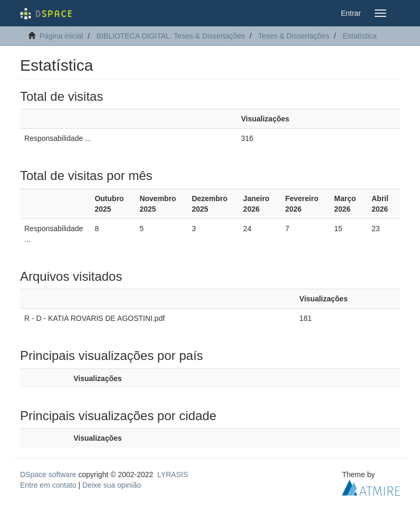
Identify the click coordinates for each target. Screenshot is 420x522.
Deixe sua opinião (112, 485)
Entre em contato (48, 485)
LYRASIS (173, 474)
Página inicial (61, 36)
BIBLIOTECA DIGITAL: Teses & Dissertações (171, 36)
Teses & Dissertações (294, 36)
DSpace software (48, 474)
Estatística (360, 36)
